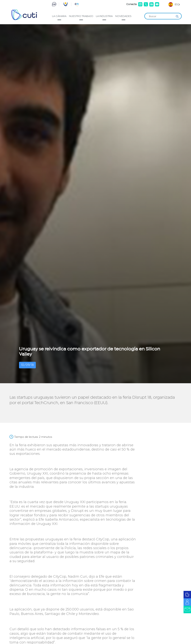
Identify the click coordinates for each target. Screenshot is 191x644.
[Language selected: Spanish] (174, 4)
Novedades (123, 16)
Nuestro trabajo (81, 16)
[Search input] (161, 16)
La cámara (59, 16)
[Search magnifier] (177, 16)
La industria (104, 16)
